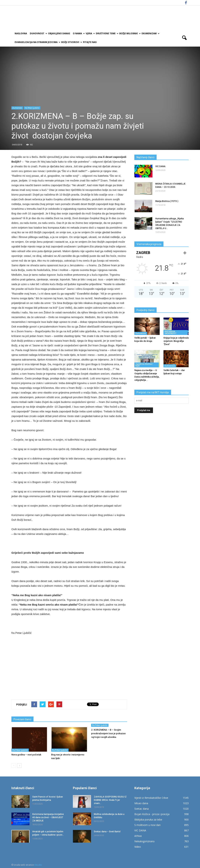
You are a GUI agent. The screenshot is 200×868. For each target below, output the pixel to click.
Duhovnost (38, 33)
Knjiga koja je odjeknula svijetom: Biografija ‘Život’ (176, 341)
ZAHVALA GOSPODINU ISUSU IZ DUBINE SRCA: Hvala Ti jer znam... (110, 800)
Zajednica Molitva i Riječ (144, 365)
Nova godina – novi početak (26, 755)
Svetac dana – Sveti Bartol (107, 832)
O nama (79, 33)
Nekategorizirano (144, 841)
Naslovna (21, 33)
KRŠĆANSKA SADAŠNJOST (171, 332)
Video (138, 847)
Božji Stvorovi (71, 42)
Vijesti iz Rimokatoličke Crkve (151, 798)
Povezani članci (22, 719)
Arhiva (138, 836)
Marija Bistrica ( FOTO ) (167, 201)
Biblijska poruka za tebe (148, 820)
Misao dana (141, 803)
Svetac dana (142, 809)
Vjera (90, 33)
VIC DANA (160, 166)
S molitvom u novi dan (147, 825)
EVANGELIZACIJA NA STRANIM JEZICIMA (37, 42)
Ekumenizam (150, 33)
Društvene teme (107, 33)
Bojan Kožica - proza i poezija (152, 814)
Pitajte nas (90, 42)
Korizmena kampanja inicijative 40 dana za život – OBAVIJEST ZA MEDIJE (48, 817)
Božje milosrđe (130, 33)
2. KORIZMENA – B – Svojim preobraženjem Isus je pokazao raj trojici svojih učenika (108, 733)
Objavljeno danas (59, 33)
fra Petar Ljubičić (32, 108)
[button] (184, 38)
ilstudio (38, 865)
